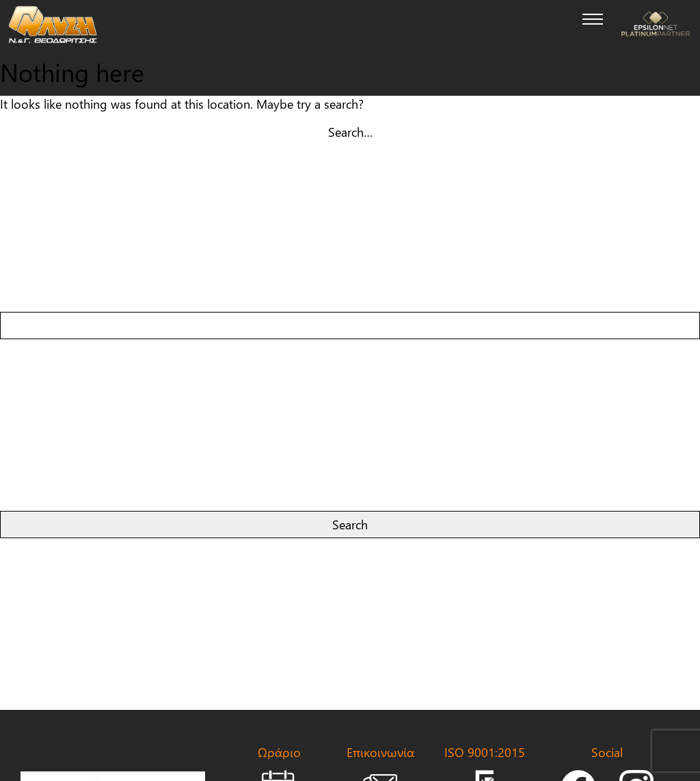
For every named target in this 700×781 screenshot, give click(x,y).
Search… (350, 132)
